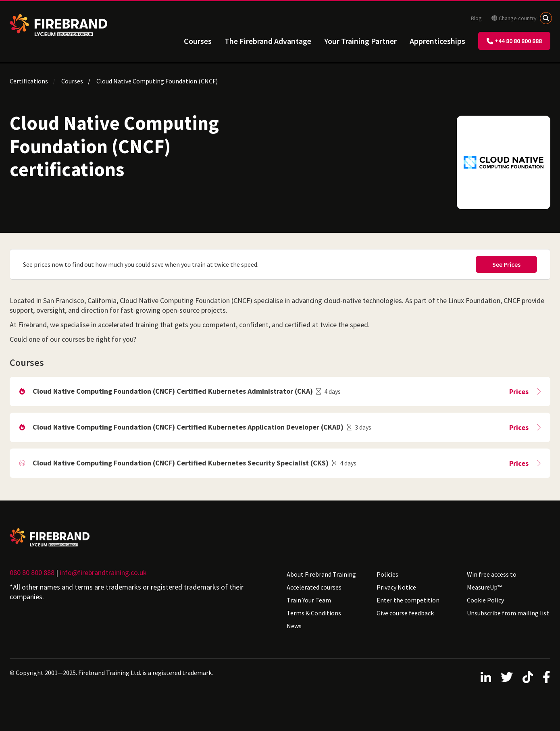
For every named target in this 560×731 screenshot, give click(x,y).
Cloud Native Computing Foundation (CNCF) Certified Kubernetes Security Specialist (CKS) (181, 463)
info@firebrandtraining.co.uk (103, 572)
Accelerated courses (314, 587)
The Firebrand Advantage (268, 41)
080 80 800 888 (32, 572)
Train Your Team (309, 600)
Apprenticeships (437, 41)
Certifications (29, 81)
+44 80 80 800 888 (514, 41)
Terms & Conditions (314, 613)
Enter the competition (408, 600)
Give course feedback (405, 613)
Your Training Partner (360, 41)
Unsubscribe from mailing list (508, 613)
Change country (514, 18)
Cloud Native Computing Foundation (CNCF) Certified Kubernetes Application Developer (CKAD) (188, 427)
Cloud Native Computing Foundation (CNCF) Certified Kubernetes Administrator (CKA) (173, 391)
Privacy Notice (396, 587)
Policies (387, 574)
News (294, 626)
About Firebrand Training (321, 574)
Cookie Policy (485, 600)
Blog (476, 18)
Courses (198, 41)
